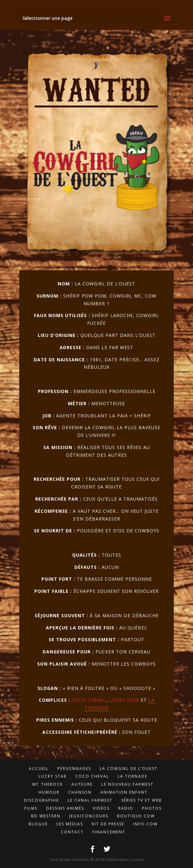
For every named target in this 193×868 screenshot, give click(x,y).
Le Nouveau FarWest (127, 784)
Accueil (39, 769)
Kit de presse (108, 824)
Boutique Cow (136, 816)
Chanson (80, 792)
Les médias (70, 824)
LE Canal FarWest (90, 800)
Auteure (82, 784)
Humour (49, 792)
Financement (109, 832)
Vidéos (101, 808)
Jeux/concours (89, 816)
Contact (72, 832)
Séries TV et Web (142, 800)
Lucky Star (124, 700)
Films (31, 808)
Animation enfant (124, 792)
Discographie (42, 800)
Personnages (74, 769)
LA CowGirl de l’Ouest (129, 769)
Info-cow (145, 824)
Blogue (38, 824)
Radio (126, 808)
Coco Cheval (89, 700)
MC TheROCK (48, 784)
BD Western (46, 816)
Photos (152, 808)
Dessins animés (65, 808)
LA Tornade (133, 776)
